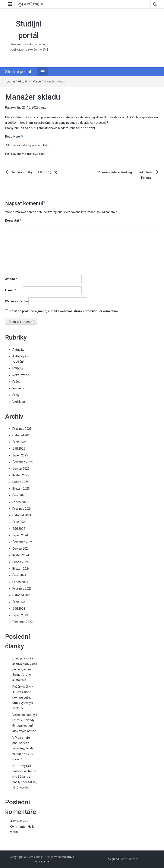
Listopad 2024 (22, 515)
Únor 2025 (19, 495)
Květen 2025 (21, 475)
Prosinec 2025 (22, 429)
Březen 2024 (21, 569)
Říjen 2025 (19, 442)
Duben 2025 (20, 482)
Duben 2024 (20, 562)
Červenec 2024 (23, 542)
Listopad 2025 (22, 435)
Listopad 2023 (22, 595)
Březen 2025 (21, 488)
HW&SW (18, 368)
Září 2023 (19, 609)
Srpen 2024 (20, 535)
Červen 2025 (21, 469)
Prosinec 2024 (22, 509)
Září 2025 (19, 449)
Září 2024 (19, 529)
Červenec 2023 (23, 622)
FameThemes (129, 859)
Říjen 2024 (19, 522)
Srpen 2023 (20, 615)
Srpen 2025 (20, 455)
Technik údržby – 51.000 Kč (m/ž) (34, 172)
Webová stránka (16, 301)
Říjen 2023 (19, 602)
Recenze (18, 388)
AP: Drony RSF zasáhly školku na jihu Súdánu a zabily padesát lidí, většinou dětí (25, 777)
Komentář (13, 221)
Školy (16, 395)
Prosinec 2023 (22, 588)
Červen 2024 (21, 549)
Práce (37, 81)
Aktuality (24, 81)
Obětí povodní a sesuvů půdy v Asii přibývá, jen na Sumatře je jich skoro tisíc (25, 669)
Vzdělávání (20, 402)
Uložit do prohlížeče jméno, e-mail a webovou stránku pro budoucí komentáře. (64, 311)
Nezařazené (21, 375)
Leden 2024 (20, 582)
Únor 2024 (19, 575)
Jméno (11, 279)
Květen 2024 (21, 555)
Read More (12, 137)
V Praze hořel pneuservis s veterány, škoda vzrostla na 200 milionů (23, 748)
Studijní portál (18, 72)
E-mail (11, 290)
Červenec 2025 (23, 462)
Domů (11, 81)
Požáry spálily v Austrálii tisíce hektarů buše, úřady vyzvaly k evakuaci (23, 697)
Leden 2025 (20, 502)
